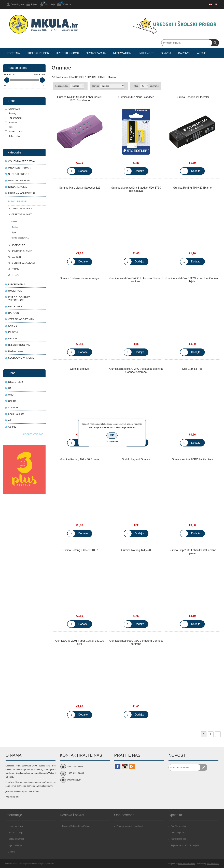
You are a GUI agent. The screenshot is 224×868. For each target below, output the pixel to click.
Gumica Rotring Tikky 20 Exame (192, 188)
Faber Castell (15, 118)
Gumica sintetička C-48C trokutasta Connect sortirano (136, 280)
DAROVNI (14, 313)
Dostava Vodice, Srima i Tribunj (76, 826)
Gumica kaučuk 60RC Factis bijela (192, 459)
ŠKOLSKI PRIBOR (19, 174)
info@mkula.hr (74, 780)
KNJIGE (13, 326)
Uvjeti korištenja (15, 845)
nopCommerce (213, 864)
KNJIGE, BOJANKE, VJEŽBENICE (20, 299)
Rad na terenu (16, 351)
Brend (11, 101)
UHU (11, 395)
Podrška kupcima (179, 826)
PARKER (16, 269)
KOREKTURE (18, 245)
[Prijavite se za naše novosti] (185, 767)
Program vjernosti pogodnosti (130, 826)
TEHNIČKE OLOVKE (22, 208)
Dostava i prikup (15, 833)
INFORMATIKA (17, 284)
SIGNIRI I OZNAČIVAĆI (23, 263)
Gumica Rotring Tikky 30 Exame (80, 459)
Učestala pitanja (178, 833)
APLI (11, 420)
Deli (10, 127)
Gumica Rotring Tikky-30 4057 (80, 550)
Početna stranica (59, 77)
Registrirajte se (18, 4)
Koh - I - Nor (15, 136)
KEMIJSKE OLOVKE (22, 251)
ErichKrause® (16, 414)
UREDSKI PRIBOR (19, 180)
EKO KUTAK (15, 306)
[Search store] (187, 43)
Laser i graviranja (16, 826)
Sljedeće (218, 734)
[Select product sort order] (112, 86)
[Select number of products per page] (144, 86)
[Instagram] (125, 767)
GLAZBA (13, 332)
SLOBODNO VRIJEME (21, 358)
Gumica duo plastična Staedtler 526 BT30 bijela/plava (136, 189)
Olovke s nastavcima (20, 238)
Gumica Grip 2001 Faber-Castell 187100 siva (80, 642)
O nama (12, 852)
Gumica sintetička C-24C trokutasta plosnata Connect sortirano (136, 370)
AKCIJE (13, 338)
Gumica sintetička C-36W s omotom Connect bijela (192, 280)
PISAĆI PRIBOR (17, 201)
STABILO (13, 122)
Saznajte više (112, 441)
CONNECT (14, 109)
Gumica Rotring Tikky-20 (136, 550)
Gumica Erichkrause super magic (80, 278)
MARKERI (16, 257)
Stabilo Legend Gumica (136, 459)
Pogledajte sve (33, 434)
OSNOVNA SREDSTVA (21, 161)
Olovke (14, 222)
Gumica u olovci (80, 369)
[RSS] (132, 767)
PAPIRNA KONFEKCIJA (22, 193)
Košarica (67, 4)
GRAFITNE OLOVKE (22, 214)
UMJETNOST (16, 291)
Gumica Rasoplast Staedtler (192, 97)
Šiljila (14, 232)
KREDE (15, 275)
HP (10, 388)
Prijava (34, 4)
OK (112, 435)
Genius (12, 427)
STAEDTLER (15, 132)
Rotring (12, 113)
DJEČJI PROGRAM (19, 345)
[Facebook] (118, 767)
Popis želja (50, 4)
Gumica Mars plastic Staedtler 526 (80, 188)
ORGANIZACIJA (17, 187)
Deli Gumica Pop (192, 369)
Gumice (15, 227)
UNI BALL (14, 401)
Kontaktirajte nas (178, 839)
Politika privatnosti (16, 839)
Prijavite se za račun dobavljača (185, 845)
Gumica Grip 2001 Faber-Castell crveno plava (192, 552)
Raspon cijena (17, 68)
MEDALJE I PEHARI (20, 168)
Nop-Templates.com (187, 864)
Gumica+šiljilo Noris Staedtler (136, 97)
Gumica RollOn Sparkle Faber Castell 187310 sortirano (80, 99)
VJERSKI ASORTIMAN (21, 319)
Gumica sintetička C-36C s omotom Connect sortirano (136, 642)
